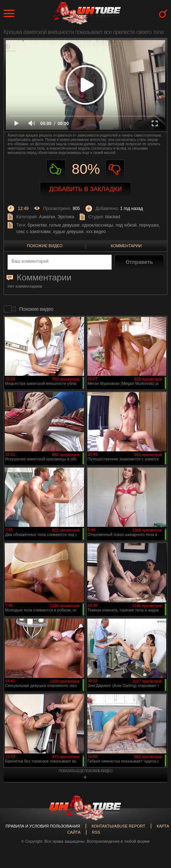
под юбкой (126, 225)
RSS (96, 832)
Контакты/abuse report (118, 826)
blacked (112, 217)
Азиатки (47, 217)
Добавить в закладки (86, 189)
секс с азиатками (34, 232)
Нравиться (56, 169)
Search (163, 14)
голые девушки (64, 225)
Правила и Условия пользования (43, 826)
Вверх (155, 815)
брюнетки (37, 225)
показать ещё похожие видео (85, 771)
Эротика (66, 217)
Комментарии (126, 246)
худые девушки (68, 232)
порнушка (149, 225)
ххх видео (96, 232)
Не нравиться (115, 169)
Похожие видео (45, 246)
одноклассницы (98, 225)
